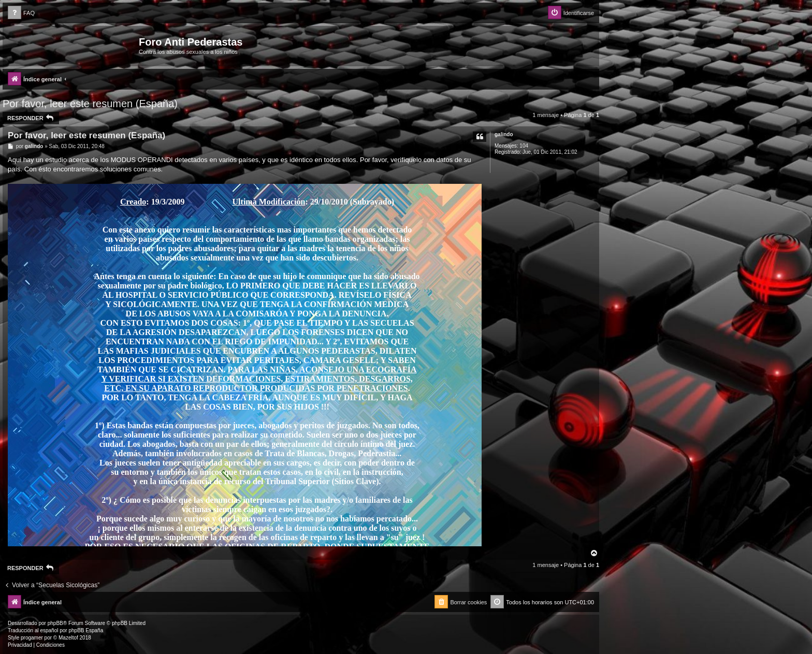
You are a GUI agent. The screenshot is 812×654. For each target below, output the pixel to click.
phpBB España (86, 630)
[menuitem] (21, 13)
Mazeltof (68, 638)
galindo (504, 134)
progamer (32, 638)
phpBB (55, 623)
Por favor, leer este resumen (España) (90, 104)
